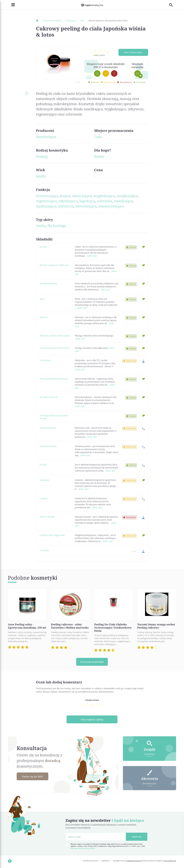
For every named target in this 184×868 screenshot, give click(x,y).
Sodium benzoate (48, 428)
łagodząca (87, 201)
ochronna (105, 201)
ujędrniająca (46, 206)
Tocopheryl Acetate (48, 283)
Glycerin (44, 317)
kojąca (65, 196)
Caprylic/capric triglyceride (52, 535)
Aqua (42, 299)
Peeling (42, 156)
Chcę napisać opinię (92, 720)
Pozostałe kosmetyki (92, 662)
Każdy (99, 156)
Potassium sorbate (48, 446)
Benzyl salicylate (47, 517)
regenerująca (46, 201)
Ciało (98, 137)
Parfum (43, 465)
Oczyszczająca (47, 196)
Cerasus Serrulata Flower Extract (55, 348)
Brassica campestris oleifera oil (54, 265)
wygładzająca (104, 196)
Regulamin (105, 861)
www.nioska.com (170, 861)
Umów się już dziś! (34, 777)
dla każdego (57, 226)
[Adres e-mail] (96, 837)
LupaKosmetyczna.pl (134, 861)
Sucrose (43, 247)
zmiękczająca (127, 196)
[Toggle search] (173, 5)
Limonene (44, 480)
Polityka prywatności (91, 861)
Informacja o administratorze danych (83, 849)
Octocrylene (45, 360)
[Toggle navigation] (11, 5)
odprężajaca (68, 201)
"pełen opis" (92, 256)
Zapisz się (137, 837)
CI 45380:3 (44, 550)
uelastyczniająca (111, 206)
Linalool (43, 498)
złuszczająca (82, 196)
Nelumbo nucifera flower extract (55, 336)
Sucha (41, 226)
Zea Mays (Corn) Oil (49, 397)
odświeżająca (86, 206)
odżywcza (65, 206)
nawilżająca (123, 201)
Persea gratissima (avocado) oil (54, 379)
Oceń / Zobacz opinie (133, 53)
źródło (78, 82)
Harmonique (46, 137)
